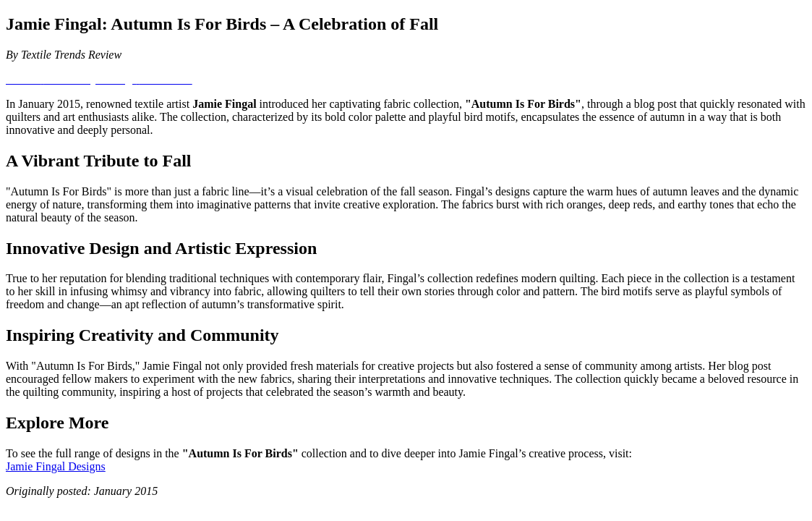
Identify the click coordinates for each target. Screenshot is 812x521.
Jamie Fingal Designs (56, 466)
